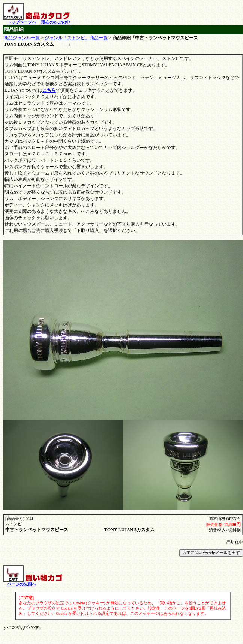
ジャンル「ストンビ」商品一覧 (76, 38)
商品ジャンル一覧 (22, 38)
